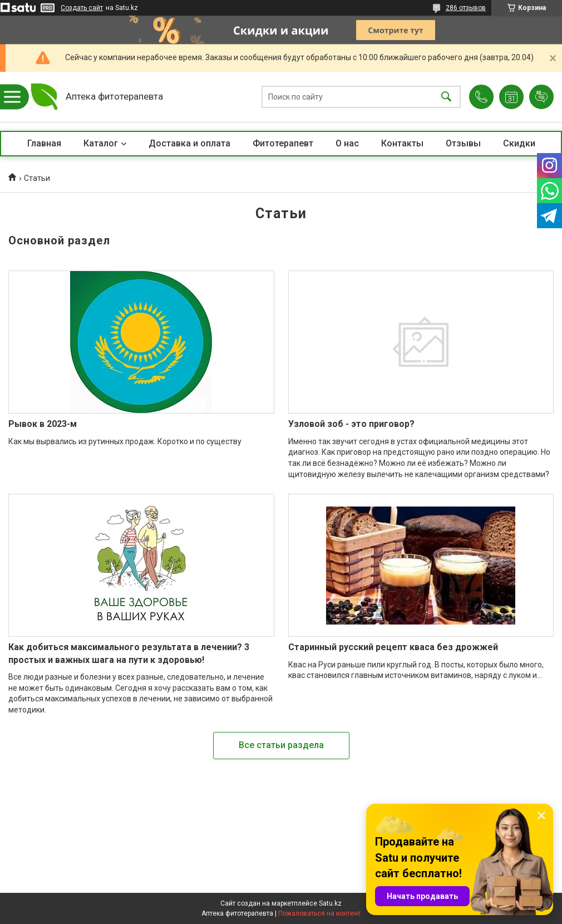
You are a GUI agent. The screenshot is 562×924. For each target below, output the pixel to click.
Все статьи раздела (281, 745)
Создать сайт (82, 8)
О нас (347, 143)
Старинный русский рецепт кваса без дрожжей (393, 647)
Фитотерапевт (283, 143)
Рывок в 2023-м (43, 424)
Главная (44, 143)
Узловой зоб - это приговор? (351, 424)
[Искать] (446, 97)
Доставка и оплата (189, 143)
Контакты (402, 143)
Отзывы (463, 143)
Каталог (101, 143)
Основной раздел (59, 240)
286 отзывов (466, 8)
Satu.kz (330, 903)
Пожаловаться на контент (319, 913)
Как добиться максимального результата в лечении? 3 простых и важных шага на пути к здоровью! (129, 653)
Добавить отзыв (541, 97)
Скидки (519, 143)
